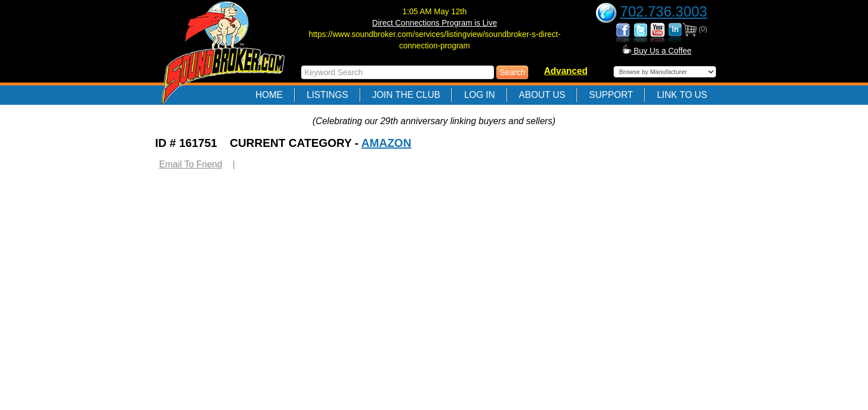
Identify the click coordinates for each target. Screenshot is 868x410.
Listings (328, 95)
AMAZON (386, 143)
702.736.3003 (664, 11)
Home (269, 95)
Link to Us (682, 95)
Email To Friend (191, 164)
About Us (542, 95)
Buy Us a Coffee (657, 51)
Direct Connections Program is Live (435, 23)
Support (611, 95)
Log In (479, 95)
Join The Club (406, 95)
